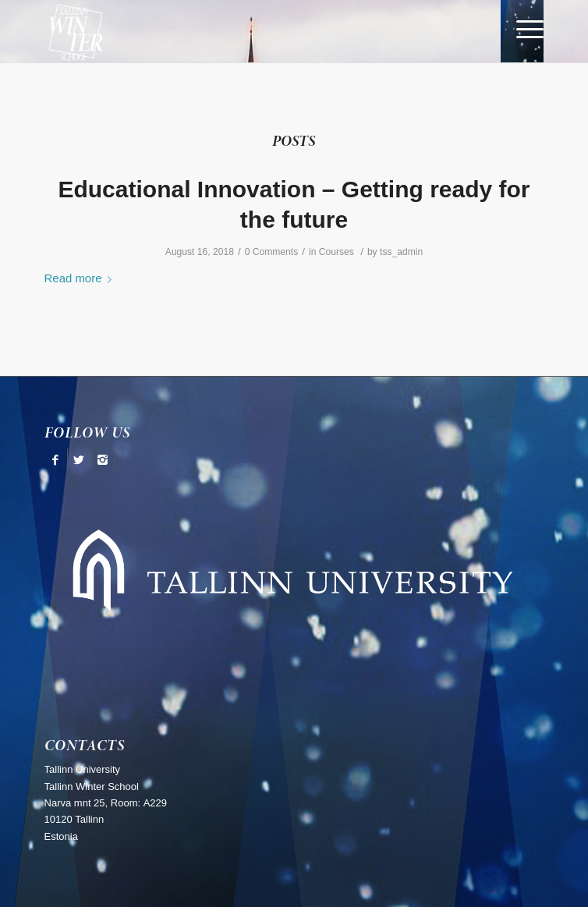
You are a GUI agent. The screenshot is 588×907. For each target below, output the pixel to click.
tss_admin (401, 252)
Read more (81, 278)
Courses (337, 252)
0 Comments (272, 252)
